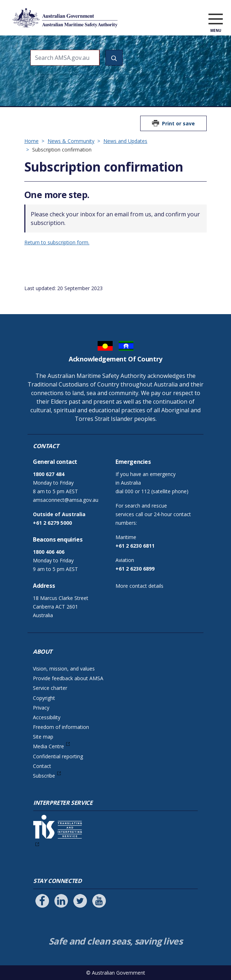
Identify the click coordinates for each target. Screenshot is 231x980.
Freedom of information (61, 727)
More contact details (139, 586)
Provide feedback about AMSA (68, 678)
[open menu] (216, 19)
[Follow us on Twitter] (80, 901)
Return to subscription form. (57, 242)
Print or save (178, 123)
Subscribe (44, 776)
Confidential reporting (58, 756)
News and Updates (125, 141)
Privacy (41, 708)
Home (31, 141)
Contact (42, 766)
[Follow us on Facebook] (42, 901)
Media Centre (48, 746)
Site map (43, 737)
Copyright (44, 698)
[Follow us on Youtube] (99, 901)
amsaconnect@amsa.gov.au (66, 500)
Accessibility (47, 717)
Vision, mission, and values (64, 669)
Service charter (50, 688)
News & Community (71, 141)
